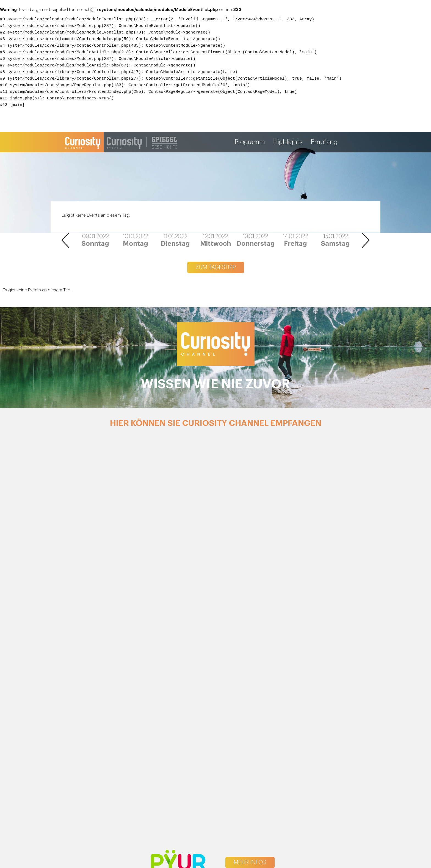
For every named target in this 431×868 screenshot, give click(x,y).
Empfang (324, 142)
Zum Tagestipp (216, 267)
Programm (250, 142)
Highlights (288, 142)
